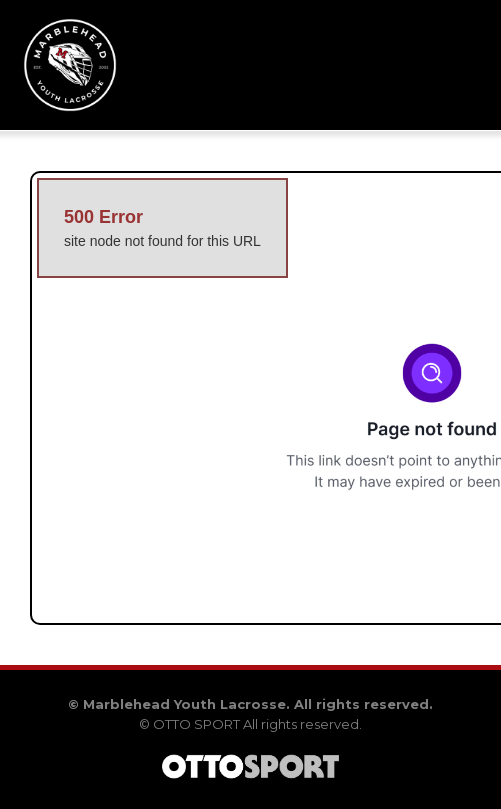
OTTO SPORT (196, 724)
